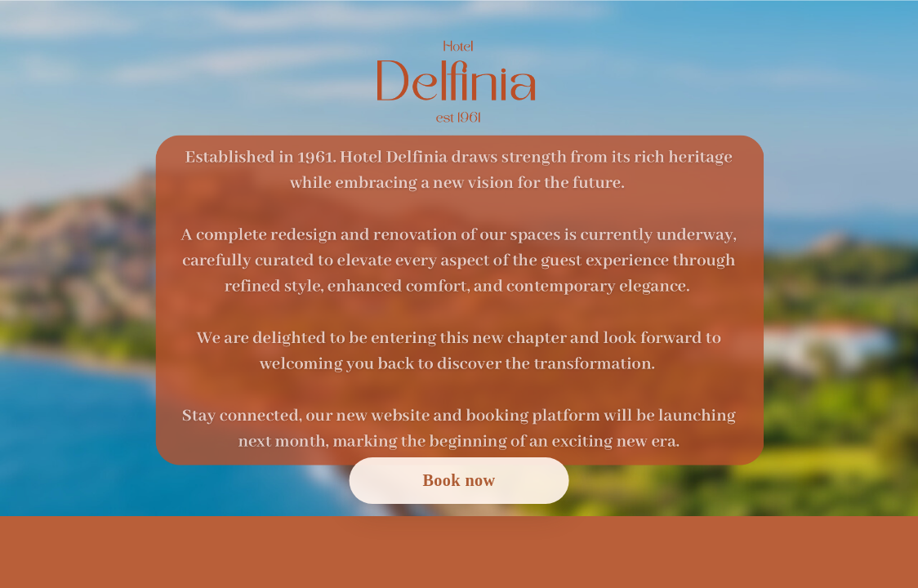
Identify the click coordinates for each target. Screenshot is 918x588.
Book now (459, 480)
